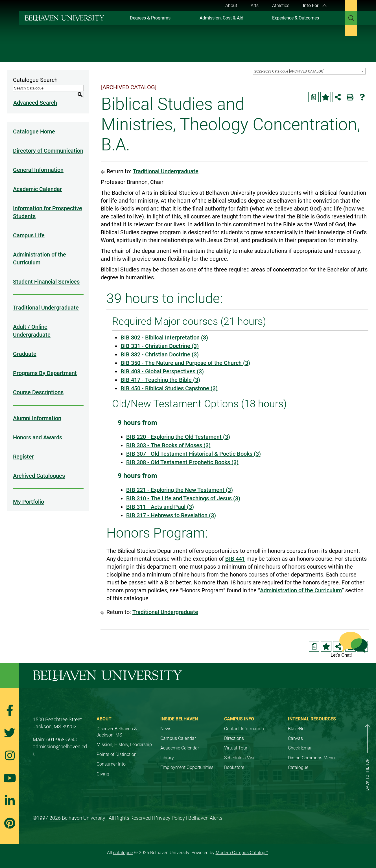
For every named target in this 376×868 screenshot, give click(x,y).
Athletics (281, 6)
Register (23, 450)
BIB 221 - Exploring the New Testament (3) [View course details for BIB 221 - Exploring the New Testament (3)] (180, 490)
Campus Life (29, 229)
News (166, 729)
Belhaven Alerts (205, 818)
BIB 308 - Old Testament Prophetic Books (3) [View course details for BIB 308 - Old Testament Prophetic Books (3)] (182, 462)
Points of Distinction (117, 754)
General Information (38, 163)
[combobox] (309, 71)
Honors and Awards (38, 431)
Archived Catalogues (39, 469)
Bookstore (234, 767)
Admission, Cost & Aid (221, 18)
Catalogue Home (34, 125)
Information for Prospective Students (48, 205)
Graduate (25, 347)
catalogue (123, 853)
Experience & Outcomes (296, 18)
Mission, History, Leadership (124, 745)
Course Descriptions (38, 385)
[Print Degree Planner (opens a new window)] (313, 97)
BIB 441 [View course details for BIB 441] (235, 559)
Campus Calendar (178, 738)
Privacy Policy (170, 818)
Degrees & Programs (150, 18)
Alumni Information (37, 411)
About (231, 6)
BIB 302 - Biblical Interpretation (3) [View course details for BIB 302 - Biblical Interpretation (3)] (164, 337)
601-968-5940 (62, 739)
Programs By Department (45, 366)
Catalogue (298, 767)
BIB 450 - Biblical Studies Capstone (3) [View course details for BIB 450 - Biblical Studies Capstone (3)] (169, 388)
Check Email (300, 748)
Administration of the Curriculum (40, 252)
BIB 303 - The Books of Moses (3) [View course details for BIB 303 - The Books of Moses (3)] (168, 445)
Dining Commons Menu (311, 758)
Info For (315, 6)
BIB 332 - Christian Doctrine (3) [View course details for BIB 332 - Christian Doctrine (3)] (160, 354)
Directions (234, 738)
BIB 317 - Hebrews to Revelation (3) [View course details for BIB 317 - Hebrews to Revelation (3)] (171, 515)
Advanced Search (35, 96)
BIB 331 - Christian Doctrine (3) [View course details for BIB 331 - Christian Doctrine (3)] (160, 346)
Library (167, 758)
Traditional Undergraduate (46, 301)
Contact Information (244, 729)
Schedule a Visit (240, 758)
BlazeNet (297, 729)
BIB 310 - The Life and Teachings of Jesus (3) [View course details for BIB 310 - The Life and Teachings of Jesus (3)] (183, 498)
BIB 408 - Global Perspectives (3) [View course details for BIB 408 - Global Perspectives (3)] (162, 371)
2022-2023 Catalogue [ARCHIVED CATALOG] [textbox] (289, 71)
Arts (255, 6)
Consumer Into (111, 764)
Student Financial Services (46, 275)
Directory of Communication (48, 144)
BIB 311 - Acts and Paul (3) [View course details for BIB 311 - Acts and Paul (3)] (160, 507)
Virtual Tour (236, 748)
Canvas (295, 738)
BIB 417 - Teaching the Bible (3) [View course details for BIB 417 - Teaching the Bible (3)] (160, 380)
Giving (103, 774)
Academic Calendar (37, 182)
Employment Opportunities (187, 767)
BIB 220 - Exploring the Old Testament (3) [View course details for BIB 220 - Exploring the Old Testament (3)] (178, 437)
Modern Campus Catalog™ (242, 853)
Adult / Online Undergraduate (32, 324)
